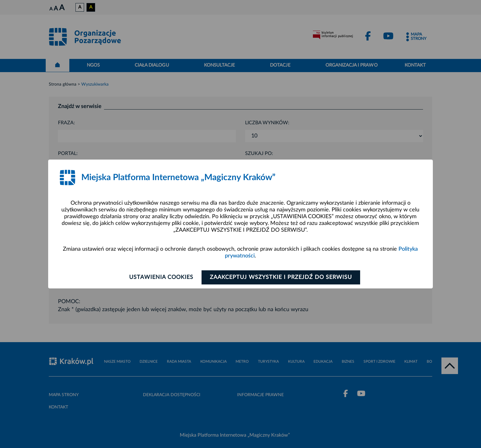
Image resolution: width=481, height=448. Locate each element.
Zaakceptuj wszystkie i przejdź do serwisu (281, 277)
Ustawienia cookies (161, 277)
